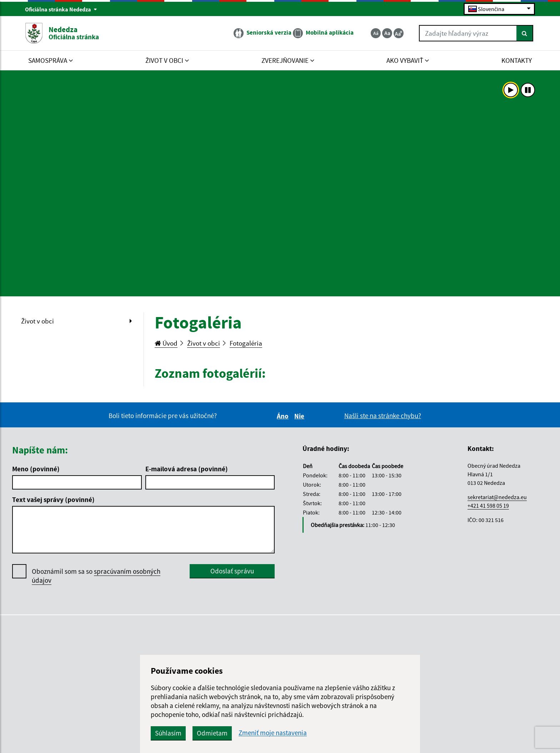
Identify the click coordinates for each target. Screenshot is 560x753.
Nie (300, 416)
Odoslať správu (232, 571)
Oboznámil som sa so (96, 576)
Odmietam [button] (212, 733)
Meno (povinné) (36, 469)
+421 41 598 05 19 (488, 506)
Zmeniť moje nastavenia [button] (273, 733)
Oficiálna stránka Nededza (61, 9)
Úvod (166, 343)
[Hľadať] (525, 33)
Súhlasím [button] (168, 733)
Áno (284, 416)
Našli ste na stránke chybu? (383, 416)
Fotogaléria (246, 343)
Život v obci (37, 321)
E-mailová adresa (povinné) (187, 469)
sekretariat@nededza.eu (497, 497)
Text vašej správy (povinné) (53, 500)
